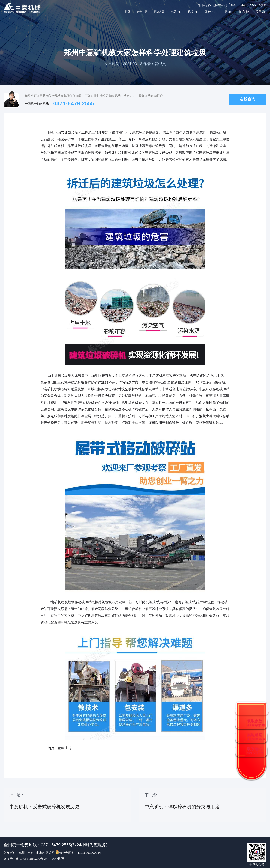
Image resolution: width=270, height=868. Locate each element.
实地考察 (256, 737)
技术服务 (244, 12)
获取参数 (256, 723)
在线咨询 (247, 99)
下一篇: (203, 805)
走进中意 (142, 12)
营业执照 (58, 859)
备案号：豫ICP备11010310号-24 (26, 859)
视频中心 (193, 12)
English (261, 5)
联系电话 (255, 751)
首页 (127, 12)
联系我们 (261, 12)
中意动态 (227, 12)
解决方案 (159, 12)
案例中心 (210, 12)
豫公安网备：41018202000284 (78, 853)
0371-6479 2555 (243, 5)
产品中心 (176, 12)
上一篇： (67, 805)
